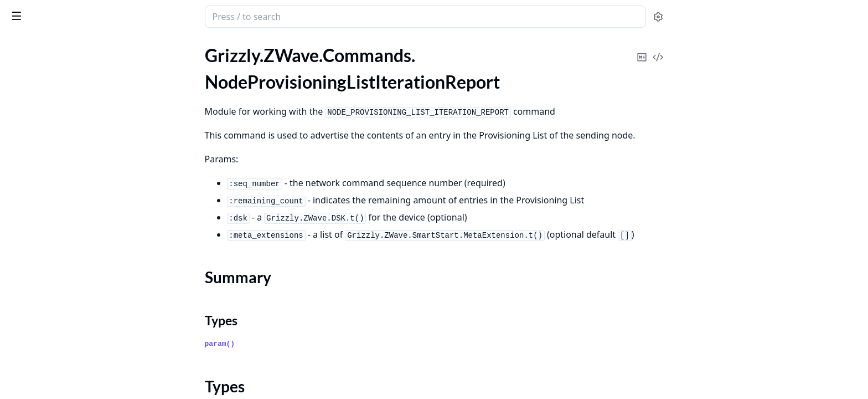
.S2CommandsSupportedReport (69, 273)
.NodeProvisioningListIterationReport (79, 86)
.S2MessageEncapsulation (57, 318)
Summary (37, 105)
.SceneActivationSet (46, 363)
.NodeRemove (35, 168)
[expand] (155, 58)
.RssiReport (30, 228)
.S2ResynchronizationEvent (60, 348)
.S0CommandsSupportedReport (69, 243)
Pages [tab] (20, 46)
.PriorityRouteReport (48, 198)
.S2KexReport (34, 288)
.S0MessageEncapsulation (57, 258)
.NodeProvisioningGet (50, 71)
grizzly (55, 11)
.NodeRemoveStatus (47, 183)
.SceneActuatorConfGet (53, 378)
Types (30, 118)
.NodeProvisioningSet (49, 153)
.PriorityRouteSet (41, 213)
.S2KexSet (27, 303)
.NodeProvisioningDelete (56, 56)
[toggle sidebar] (152, 16)
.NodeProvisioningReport (56, 138)
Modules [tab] (67, 46)
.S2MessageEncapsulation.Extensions (79, 333)
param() (303, 344)
